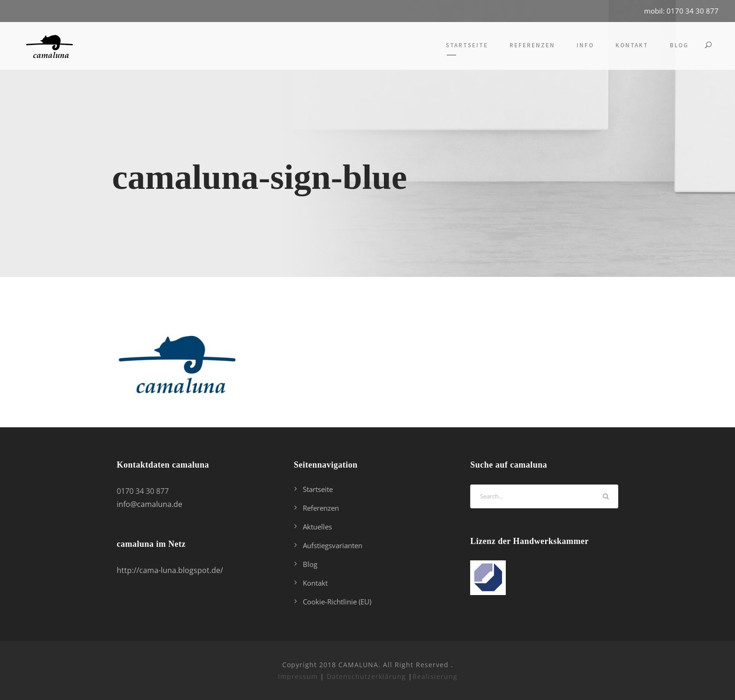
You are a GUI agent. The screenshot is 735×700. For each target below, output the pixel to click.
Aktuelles (317, 527)
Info (585, 45)
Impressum (298, 676)
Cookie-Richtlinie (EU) (337, 602)
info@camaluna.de (150, 504)
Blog (679, 45)
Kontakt (632, 45)
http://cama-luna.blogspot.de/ (170, 570)
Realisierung (435, 676)
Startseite (467, 45)
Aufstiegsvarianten (333, 545)
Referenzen (532, 45)
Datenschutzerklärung (366, 676)
